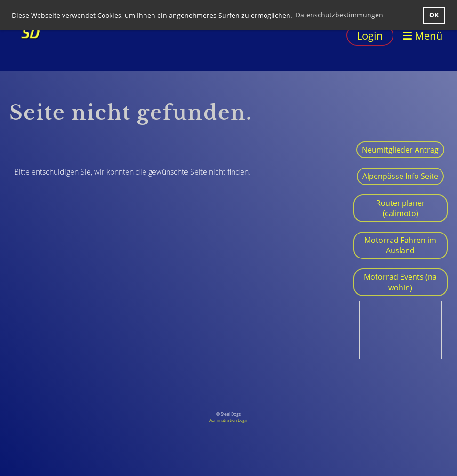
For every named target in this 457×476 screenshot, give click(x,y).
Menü (423, 35)
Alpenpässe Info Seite (400, 176)
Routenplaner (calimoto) (401, 208)
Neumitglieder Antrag (400, 150)
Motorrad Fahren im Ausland (400, 245)
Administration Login (229, 420)
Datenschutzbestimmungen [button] (339, 15)
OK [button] (434, 15)
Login (370, 35)
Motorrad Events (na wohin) (400, 282)
